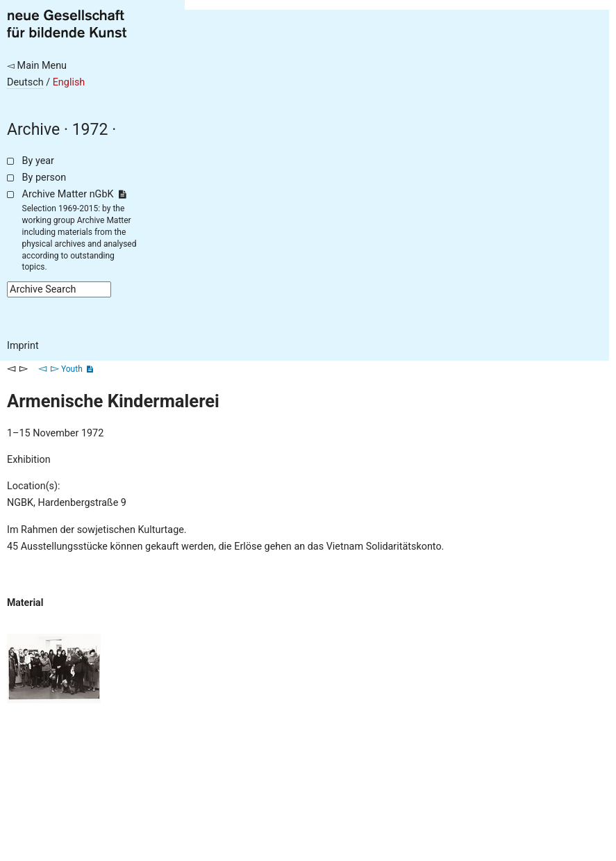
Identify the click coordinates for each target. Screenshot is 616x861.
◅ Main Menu (37, 66)
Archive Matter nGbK (74, 194)
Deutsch (25, 82)
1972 (90, 130)
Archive (33, 130)
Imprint (23, 346)
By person (44, 178)
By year (38, 161)
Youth (72, 369)
